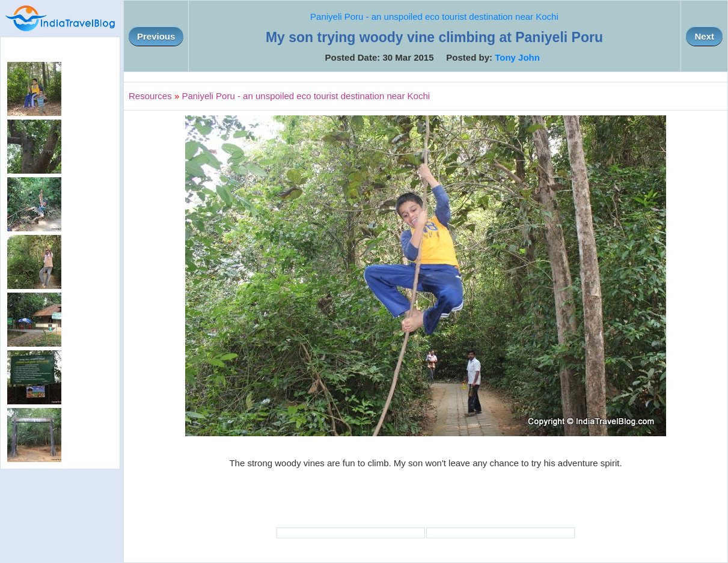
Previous (156, 36)
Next (704, 36)
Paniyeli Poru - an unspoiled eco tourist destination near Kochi (434, 17)
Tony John (517, 57)
